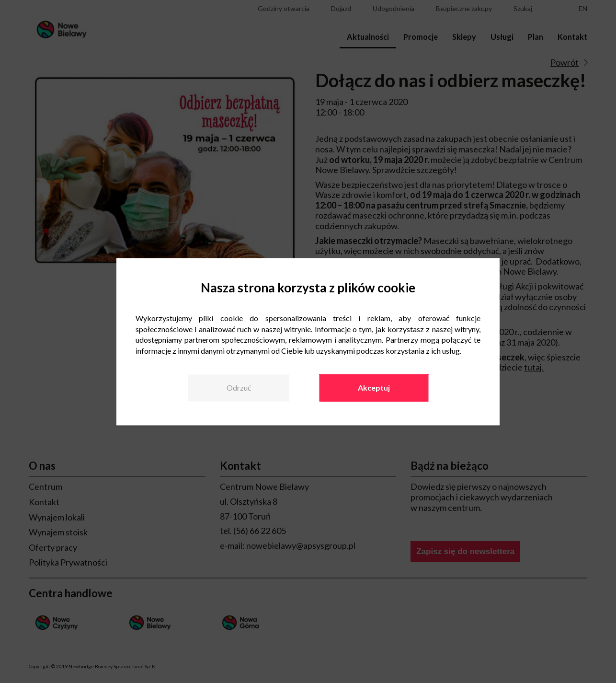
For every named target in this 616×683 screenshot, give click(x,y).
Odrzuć (239, 388)
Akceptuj (374, 388)
